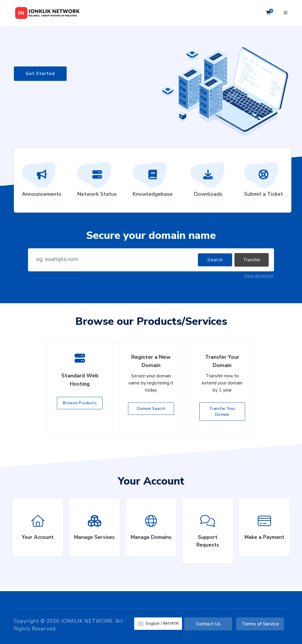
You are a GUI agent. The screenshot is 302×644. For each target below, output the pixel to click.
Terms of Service (260, 624)
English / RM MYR (158, 623)
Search (215, 260)
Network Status (97, 182)
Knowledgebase (153, 182)
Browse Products (80, 403)
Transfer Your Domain (222, 412)
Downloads (208, 182)
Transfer (252, 260)
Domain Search (151, 409)
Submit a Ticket (264, 182)
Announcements (42, 182)
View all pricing (258, 276)
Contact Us (208, 624)
